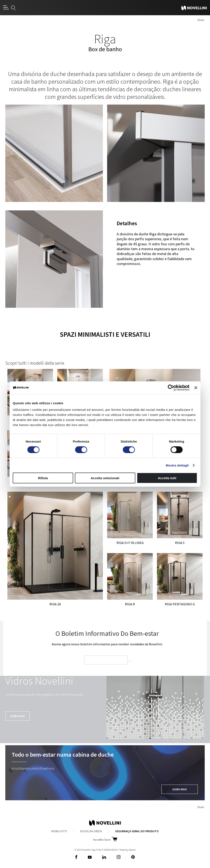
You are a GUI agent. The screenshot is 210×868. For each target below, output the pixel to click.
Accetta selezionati (105, 478)
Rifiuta (43, 478)
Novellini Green (91, 831)
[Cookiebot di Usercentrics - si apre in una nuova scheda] (171, 388)
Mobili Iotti (59, 831)
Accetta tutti (167, 478)
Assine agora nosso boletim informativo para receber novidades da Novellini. (107, 644)
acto (132, 850)
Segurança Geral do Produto (137, 831)
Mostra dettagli (177, 465)
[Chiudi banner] (196, 388)
